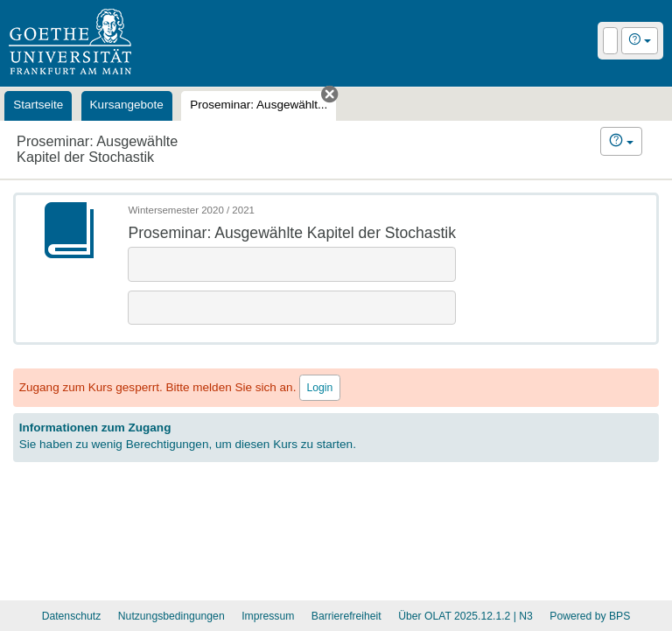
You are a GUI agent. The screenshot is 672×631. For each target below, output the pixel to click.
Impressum (268, 616)
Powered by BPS (590, 616)
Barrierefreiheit (346, 616)
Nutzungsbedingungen (171, 616)
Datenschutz (72, 616)
